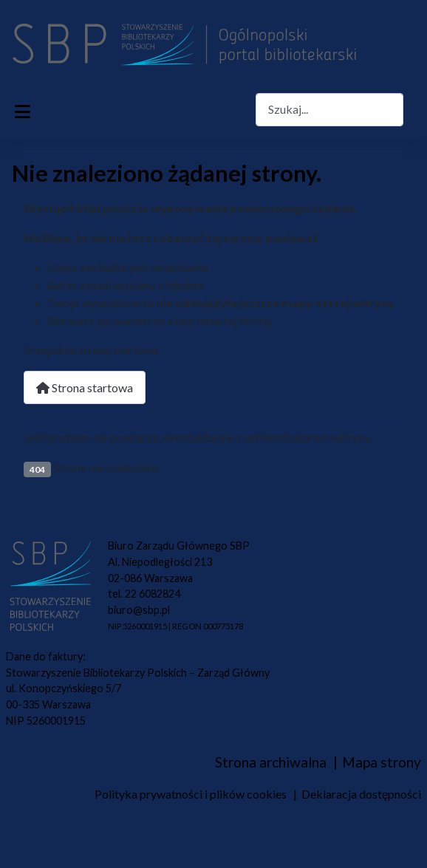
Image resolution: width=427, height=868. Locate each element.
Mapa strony (382, 762)
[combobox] (329, 110)
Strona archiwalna (271, 762)
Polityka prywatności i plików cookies (191, 794)
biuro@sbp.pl (139, 610)
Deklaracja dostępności (361, 794)
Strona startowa (85, 387)
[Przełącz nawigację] (23, 109)
